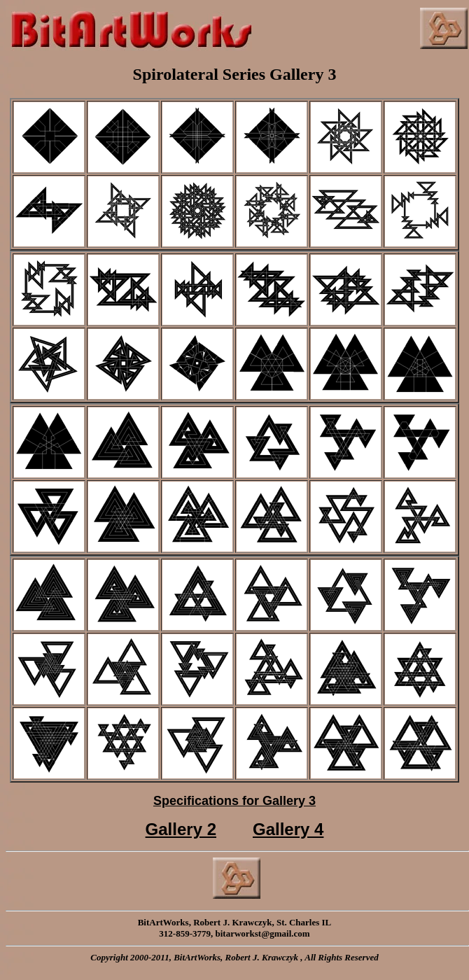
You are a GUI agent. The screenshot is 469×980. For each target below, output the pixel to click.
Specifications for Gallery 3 (234, 801)
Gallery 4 (288, 829)
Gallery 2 (181, 829)
